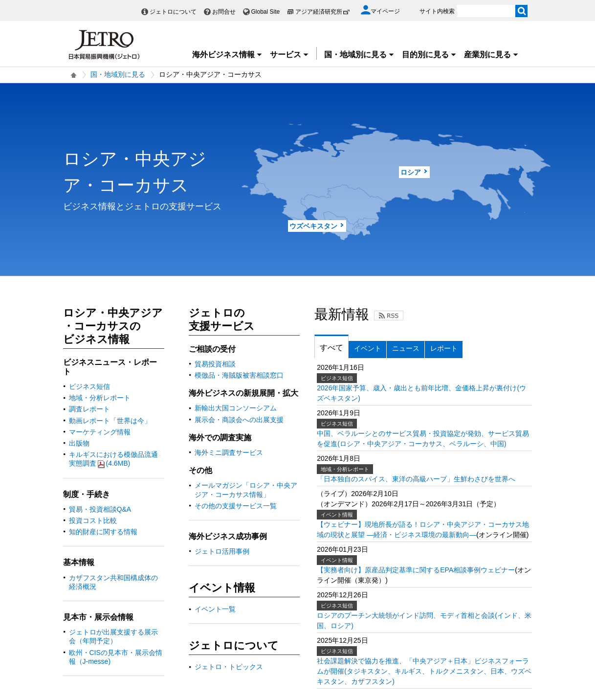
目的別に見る (429, 55)
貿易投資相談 (215, 364)
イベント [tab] (368, 348)
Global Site (266, 12)
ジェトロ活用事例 (222, 551)
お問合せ (224, 12)
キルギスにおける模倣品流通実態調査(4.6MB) (113, 459)
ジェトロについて (173, 12)
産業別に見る (491, 55)
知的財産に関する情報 (103, 532)
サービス (289, 55)
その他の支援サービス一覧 (236, 506)
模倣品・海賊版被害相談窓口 (239, 375)
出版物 (79, 443)
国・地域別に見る (359, 55)
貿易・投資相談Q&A (100, 509)
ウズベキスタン (313, 226)
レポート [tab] (444, 348)
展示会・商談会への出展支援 (239, 420)
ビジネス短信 (89, 386)
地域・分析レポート (100, 398)
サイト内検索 (437, 11)
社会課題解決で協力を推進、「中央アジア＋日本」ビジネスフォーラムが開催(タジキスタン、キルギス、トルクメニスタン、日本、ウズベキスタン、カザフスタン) (424, 671)
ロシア (411, 172)
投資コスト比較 (93, 520)
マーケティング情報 (100, 432)
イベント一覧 (215, 609)
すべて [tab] (331, 348)
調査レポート (89, 409)
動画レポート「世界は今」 (110, 421)
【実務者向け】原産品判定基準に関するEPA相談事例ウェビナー (416, 570)
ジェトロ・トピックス (229, 667)
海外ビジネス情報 (227, 55)
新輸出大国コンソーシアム (236, 408)
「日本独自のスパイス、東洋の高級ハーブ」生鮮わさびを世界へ (416, 479)
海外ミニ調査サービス (229, 452)
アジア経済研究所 (323, 12)
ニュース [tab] (406, 348)
